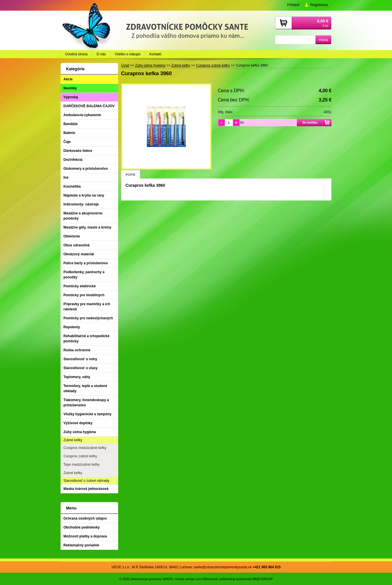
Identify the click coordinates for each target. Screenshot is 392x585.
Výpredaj (71, 97)
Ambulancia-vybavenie (82, 115)
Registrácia (319, 5)
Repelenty (72, 327)
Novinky (70, 88)
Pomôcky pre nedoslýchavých (88, 318)
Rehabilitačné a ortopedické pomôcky (86, 339)
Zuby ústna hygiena (80, 432)
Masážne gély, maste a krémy (87, 227)
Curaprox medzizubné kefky (85, 448)
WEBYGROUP (262, 579)
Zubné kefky (73, 440)
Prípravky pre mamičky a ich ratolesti (87, 307)
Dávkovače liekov (78, 151)
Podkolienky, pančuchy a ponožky (84, 275)
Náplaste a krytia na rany (84, 195)
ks (242, 122)
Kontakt (155, 54)
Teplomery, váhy (77, 377)
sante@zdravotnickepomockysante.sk (223, 567)
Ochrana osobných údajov (85, 518)
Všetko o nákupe (128, 54)
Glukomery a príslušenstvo (86, 169)
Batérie (69, 133)
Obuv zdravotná (77, 245)
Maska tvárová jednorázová (86, 489)
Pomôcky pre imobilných (84, 295)
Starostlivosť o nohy (80, 359)
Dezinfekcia (73, 160)
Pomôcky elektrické (80, 286)
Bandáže (70, 124)
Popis (131, 175)
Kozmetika (72, 186)
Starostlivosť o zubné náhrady (86, 481)
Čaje (67, 142)
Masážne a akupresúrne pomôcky (83, 216)
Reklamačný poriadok (81, 545)
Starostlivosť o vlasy (80, 368)
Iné (66, 178)
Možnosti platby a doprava (85, 536)
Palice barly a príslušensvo (86, 263)
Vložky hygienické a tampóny (87, 414)
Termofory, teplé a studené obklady (85, 388)
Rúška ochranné (77, 350)
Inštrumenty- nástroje (81, 204)
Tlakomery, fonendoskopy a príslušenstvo (86, 403)
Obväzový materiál (79, 254)
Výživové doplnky (78, 423)
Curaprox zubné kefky (80, 456)
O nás (101, 54)
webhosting (227, 579)
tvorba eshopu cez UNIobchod (196, 579)
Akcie (68, 79)
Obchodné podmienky (82, 527)
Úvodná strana (76, 54)
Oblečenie (72, 236)
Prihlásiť (293, 5)
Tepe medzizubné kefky (81, 465)
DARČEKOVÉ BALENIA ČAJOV (89, 106)
